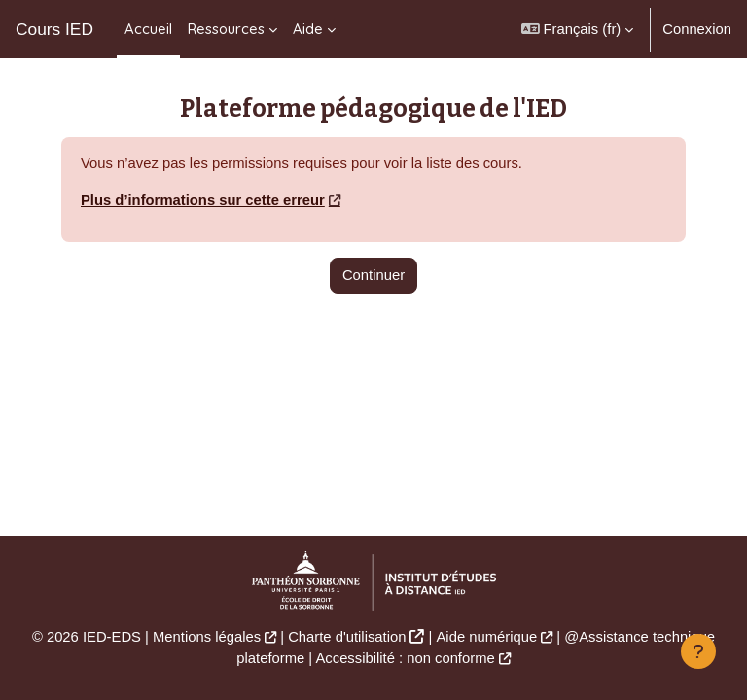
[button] (577, 29)
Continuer (373, 275)
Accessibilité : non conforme (405, 658)
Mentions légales (207, 637)
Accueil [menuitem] (148, 29)
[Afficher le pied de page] (698, 651)
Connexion (697, 29)
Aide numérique (487, 637)
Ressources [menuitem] (226, 29)
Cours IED (54, 29)
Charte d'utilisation (347, 637)
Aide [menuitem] (308, 29)
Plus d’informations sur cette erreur (203, 200)
